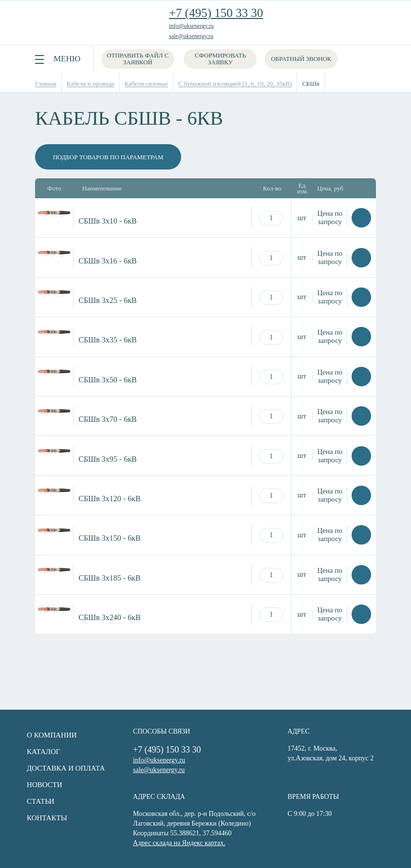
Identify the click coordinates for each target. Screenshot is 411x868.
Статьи (38, 801)
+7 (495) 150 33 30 (216, 13)
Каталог (41, 752)
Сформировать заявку (221, 59)
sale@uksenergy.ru (191, 36)
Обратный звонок (301, 59)
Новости (42, 785)
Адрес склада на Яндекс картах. (178, 843)
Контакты (45, 818)
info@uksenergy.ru (191, 26)
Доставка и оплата (63, 768)
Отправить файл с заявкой (138, 59)
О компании (49, 735)
